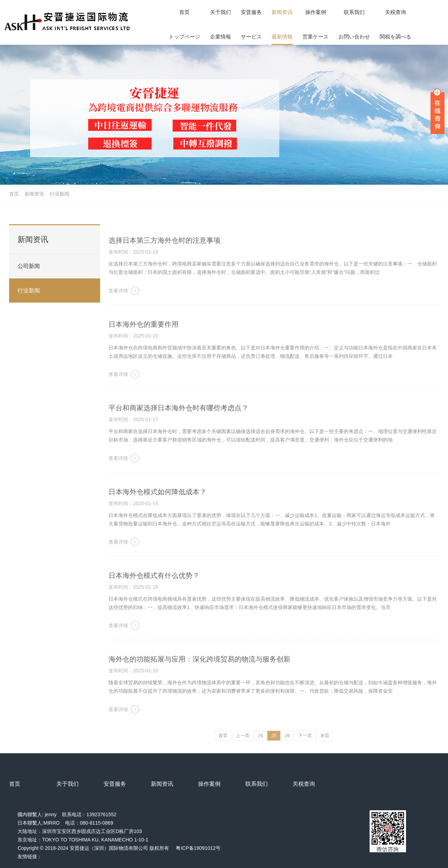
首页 (14, 194)
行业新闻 (59, 194)
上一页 (243, 746)
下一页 (305, 746)
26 (287, 746)
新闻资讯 (34, 194)
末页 (325, 746)
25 (274, 746)
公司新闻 (29, 278)
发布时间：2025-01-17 (133, 430)
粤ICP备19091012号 (198, 848)
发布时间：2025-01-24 (133, 262)
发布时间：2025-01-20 (133, 346)
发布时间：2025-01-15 (133, 513)
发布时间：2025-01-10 (133, 681)
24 (260, 746)
